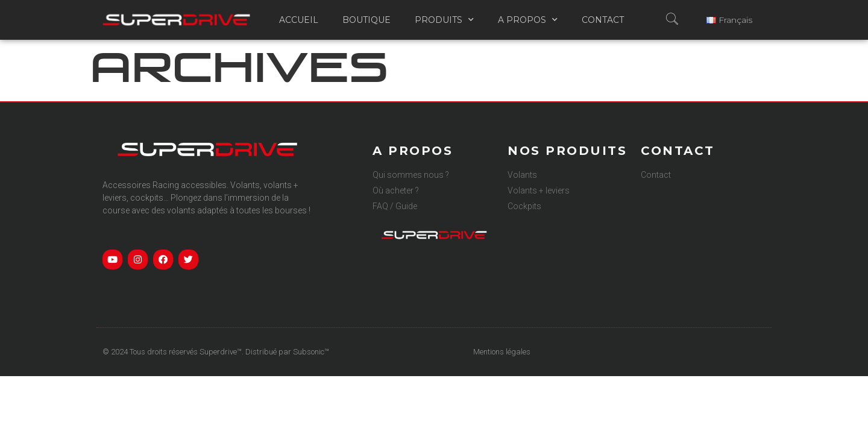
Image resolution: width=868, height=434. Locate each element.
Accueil (299, 20)
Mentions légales (502, 352)
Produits (444, 20)
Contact (603, 20)
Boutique (366, 20)
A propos (528, 20)
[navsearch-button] (668, 20)
